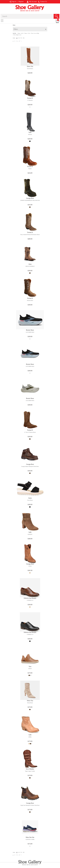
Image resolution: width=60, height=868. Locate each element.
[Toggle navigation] (2, 20)
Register (21, 2)
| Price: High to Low (17, 35)
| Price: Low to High (35, 33)
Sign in (13, 2)
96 (21, 38)
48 (19, 38)
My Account (32, 2)
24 (17, 38)
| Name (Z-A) (27, 33)
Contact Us (43, 2)
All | (24, 38)
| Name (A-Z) (20, 33)
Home (14, 25)
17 (20, 41)
